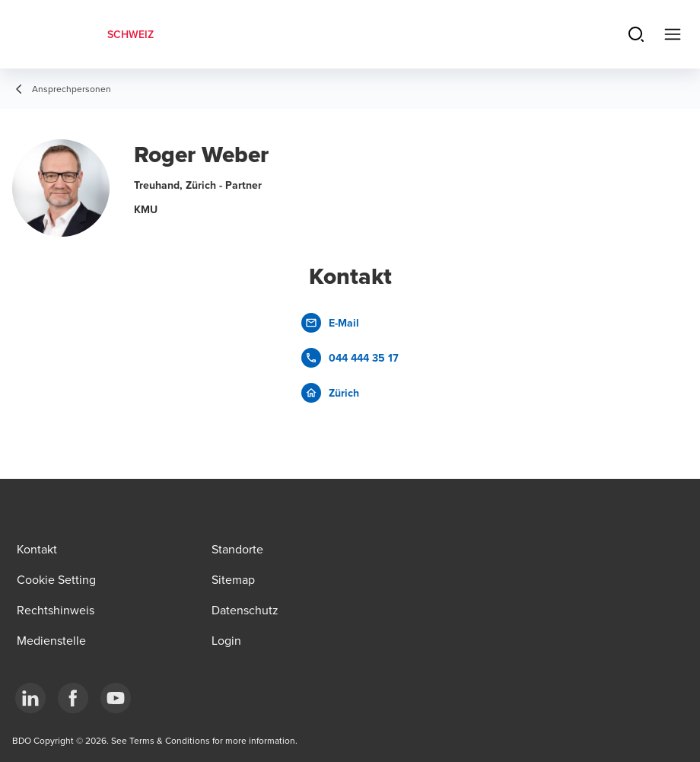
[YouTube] (116, 698)
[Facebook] (73, 698)
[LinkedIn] (30, 698)
